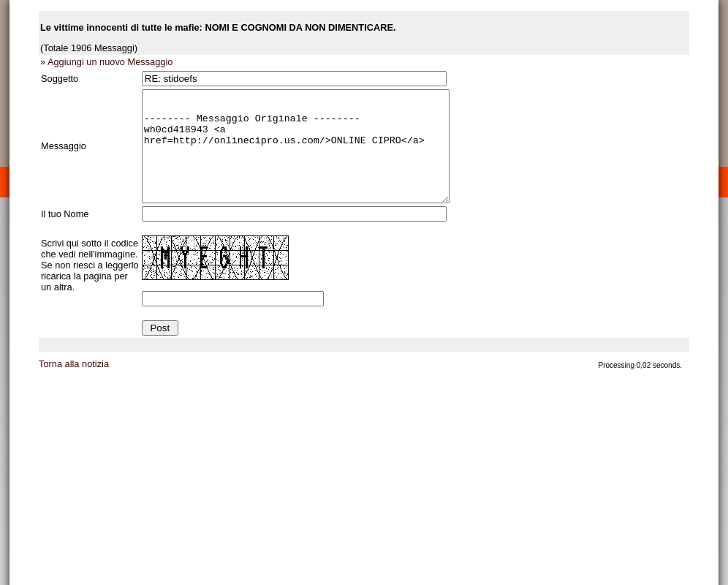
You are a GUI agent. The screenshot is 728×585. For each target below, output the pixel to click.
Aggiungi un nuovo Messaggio (110, 62)
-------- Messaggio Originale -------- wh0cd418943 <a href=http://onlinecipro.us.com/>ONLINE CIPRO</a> (314, 157)
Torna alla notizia (74, 386)
